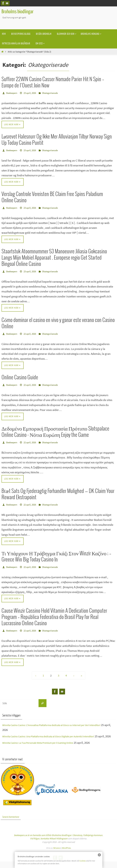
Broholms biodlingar (18, 12)
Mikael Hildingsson (58, 845)
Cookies (82, 861)
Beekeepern (12, 93)
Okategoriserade (53, 93)
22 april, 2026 (32, 334)
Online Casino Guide (20, 378)
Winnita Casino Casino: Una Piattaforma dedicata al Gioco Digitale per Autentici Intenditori (57, 737)
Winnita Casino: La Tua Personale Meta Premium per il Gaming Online (44, 748)
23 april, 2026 (32, 93)
